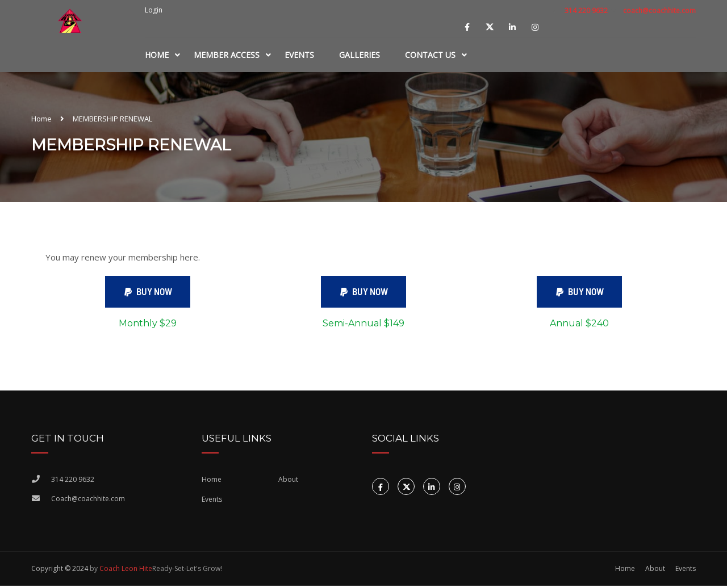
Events (299, 55)
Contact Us (430, 55)
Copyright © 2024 (60, 571)
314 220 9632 (585, 10)
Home (157, 55)
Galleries (360, 55)
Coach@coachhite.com (88, 501)
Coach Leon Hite (126, 571)
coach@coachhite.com (659, 10)
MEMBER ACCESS (227, 55)
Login (154, 10)
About (288, 482)
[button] (148, 293)
